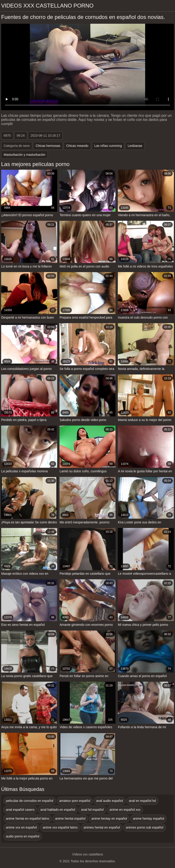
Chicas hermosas (48, 146)
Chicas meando (77, 146)
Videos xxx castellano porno (47, 6)
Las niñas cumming (108, 146)
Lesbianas (135, 146)
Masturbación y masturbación (24, 155)
